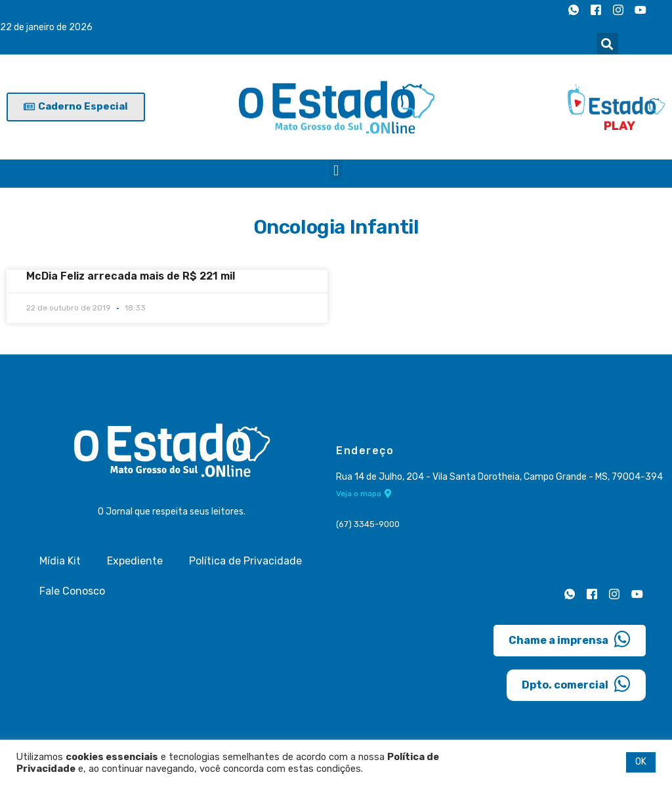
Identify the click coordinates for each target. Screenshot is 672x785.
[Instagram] (618, 10)
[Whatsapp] (574, 10)
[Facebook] (596, 10)
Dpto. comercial (576, 684)
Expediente (135, 561)
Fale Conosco (72, 591)
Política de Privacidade (245, 561)
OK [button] (641, 762)
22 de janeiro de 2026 (46, 27)
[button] (607, 44)
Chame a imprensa (570, 639)
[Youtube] (640, 10)
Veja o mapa (364, 494)
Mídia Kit (60, 561)
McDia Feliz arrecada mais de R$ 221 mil (131, 276)
